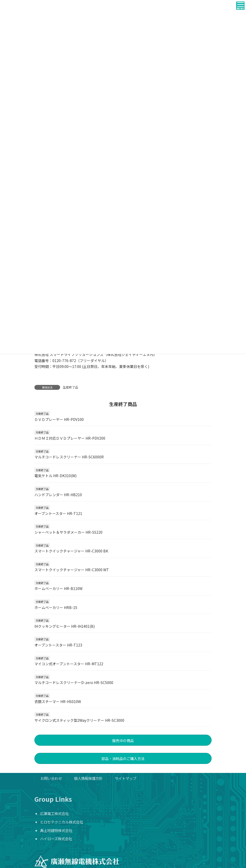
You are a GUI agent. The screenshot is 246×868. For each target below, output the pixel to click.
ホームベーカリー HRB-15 (56, 607)
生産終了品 (70, 387)
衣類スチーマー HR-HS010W (58, 701)
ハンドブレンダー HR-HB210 (58, 495)
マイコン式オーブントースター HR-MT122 (69, 664)
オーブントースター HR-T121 (58, 513)
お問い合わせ (51, 778)
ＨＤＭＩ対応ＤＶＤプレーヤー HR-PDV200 (70, 438)
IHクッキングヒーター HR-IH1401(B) (65, 626)
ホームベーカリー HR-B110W (58, 588)
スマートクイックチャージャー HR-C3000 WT (72, 570)
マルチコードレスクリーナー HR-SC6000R (69, 457)
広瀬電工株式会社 (54, 813)
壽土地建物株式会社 (56, 830)
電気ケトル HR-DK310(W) (55, 476)
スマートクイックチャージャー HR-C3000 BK (71, 551)
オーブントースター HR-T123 (58, 645)
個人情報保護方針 (88, 778)
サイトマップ (126, 778)
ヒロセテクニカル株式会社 (62, 822)
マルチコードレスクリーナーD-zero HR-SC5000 (74, 682)
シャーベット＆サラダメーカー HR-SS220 (68, 532)
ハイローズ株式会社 (56, 839)
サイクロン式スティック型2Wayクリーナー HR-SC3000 (79, 720)
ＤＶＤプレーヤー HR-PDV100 (59, 419)
